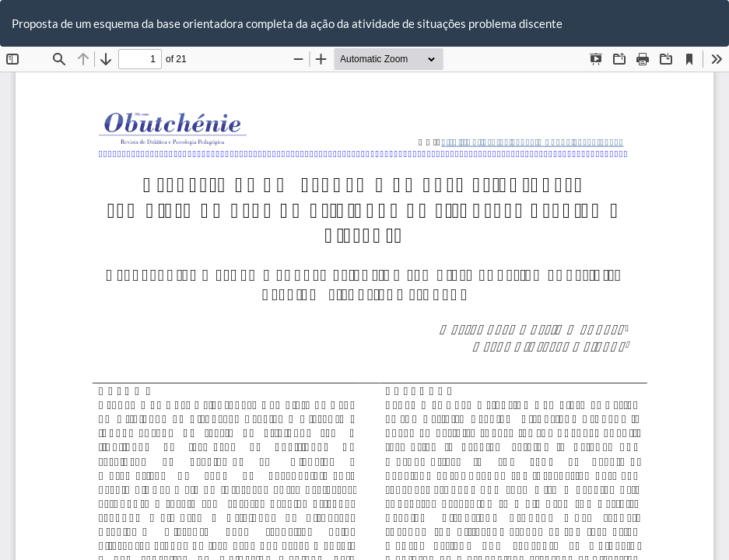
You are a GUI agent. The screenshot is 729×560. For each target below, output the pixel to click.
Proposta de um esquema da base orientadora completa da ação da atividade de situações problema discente (287, 23)
